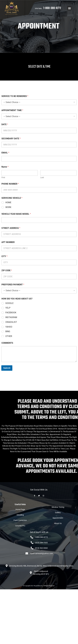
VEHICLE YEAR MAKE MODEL (16, 214)
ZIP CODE (7, 270)
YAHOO (9, 327)
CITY (4, 256)
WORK (8, 207)
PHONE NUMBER (10, 184)
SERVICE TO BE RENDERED (15, 96)
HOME (8, 202)
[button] (69, 8)
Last (42, 177)
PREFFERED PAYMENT (13, 285)
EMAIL (5, 153)
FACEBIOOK (11, 313)
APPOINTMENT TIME (12, 110)
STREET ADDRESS (11, 228)
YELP (8, 308)
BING (8, 331)
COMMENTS (7, 343)
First (3, 177)
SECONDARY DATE (11, 139)
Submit (7, 368)
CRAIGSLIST (11, 322)
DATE (5, 124)
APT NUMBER (8, 242)
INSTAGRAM (11, 317)
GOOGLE (9, 303)
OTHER (9, 336)
